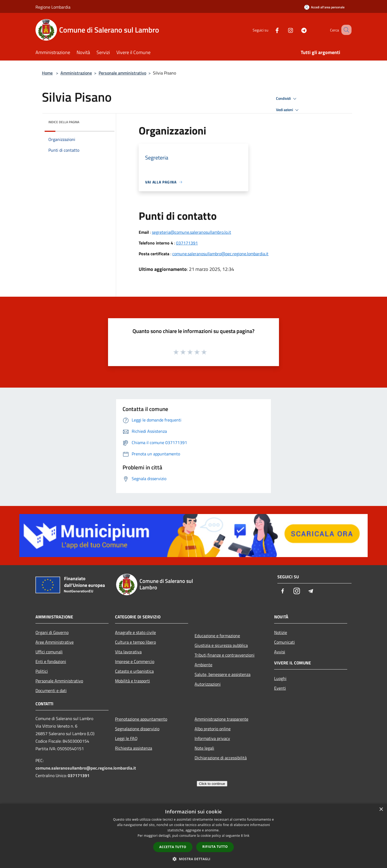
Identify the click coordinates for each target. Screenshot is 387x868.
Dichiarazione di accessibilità (221, 758)
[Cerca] (345, 30)
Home (47, 73)
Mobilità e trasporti (132, 681)
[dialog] (193, 836)
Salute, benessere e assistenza (223, 674)
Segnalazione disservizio (137, 729)
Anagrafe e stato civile (135, 632)
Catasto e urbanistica (134, 671)
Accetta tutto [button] (173, 847)
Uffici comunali (49, 652)
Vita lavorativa (128, 652)
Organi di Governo (52, 632)
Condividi (287, 99)
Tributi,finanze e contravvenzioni (225, 655)
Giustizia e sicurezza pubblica (221, 645)
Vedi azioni (288, 110)
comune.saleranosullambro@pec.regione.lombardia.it (220, 254)
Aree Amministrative (55, 642)
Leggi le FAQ (126, 738)
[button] (193, 859)
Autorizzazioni (208, 684)
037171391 (187, 243)
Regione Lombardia (53, 7)
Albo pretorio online (213, 729)
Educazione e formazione (217, 636)
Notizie (281, 632)
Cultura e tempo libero (135, 642)
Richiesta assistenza (134, 748)
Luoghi (280, 678)
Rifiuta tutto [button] (215, 847)
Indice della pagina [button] (64, 122)
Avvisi (280, 652)
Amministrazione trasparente (221, 719)
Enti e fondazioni (51, 661)
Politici (42, 671)
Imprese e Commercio (135, 661)
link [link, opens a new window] (247, 836)
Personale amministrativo (122, 73)
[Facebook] (270, 30)
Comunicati (284, 642)
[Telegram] (297, 30)
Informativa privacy (212, 738)
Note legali (204, 748)
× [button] (381, 809)
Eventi (280, 688)
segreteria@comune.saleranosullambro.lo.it (191, 232)
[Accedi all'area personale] (324, 7)
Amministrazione (76, 73)
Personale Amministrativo (59, 681)
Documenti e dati (51, 690)
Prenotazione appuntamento (141, 719)
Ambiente (203, 665)
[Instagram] (284, 30)
